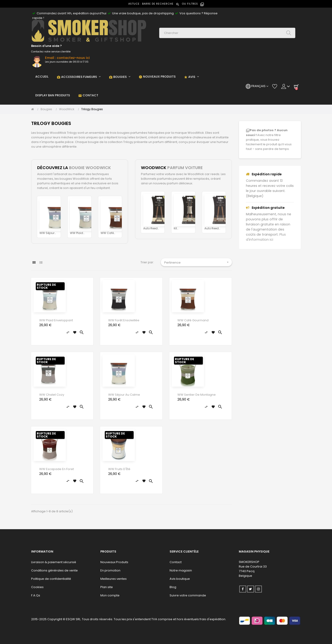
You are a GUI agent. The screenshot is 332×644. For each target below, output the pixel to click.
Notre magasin (181, 570)
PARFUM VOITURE (185, 168)
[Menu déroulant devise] (257, 86)
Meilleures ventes (114, 579)
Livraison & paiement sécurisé (54, 562)
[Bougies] (48, 109)
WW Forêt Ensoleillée (124, 320)
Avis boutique (180, 579)
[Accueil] (34, 109)
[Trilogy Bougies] (92, 109)
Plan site (107, 587)
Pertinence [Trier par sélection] (198, 262)
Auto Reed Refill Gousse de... (152, 229)
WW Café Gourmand (109, 233)
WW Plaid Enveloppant (79, 233)
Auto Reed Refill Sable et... (212, 229)
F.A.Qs (36, 595)
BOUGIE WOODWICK (90, 168)
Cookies (37, 587)
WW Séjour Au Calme (47, 233)
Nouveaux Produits (114, 562)
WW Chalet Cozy (52, 395)
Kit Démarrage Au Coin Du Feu (182, 229)
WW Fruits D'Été (119, 469)
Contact (176, 562)
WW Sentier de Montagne (197, 395)
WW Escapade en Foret (57, 469)
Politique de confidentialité (51, 579)
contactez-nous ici (73, 58)
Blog (173, 587)
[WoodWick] (68, 109)
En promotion (110, 570)
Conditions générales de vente (54, 570)
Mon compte (110, 595)
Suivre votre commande (188, 595)
